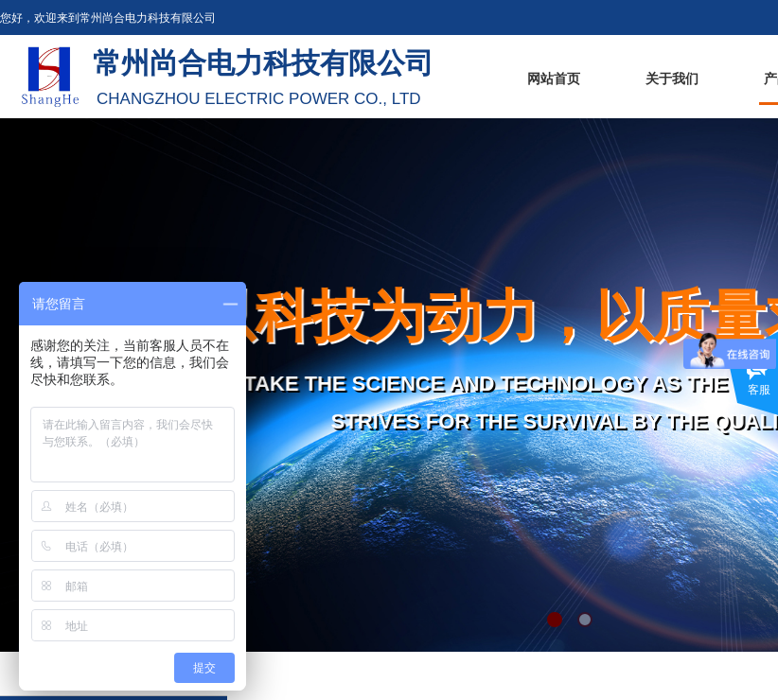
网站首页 (554, 79)
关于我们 (672, 79)
